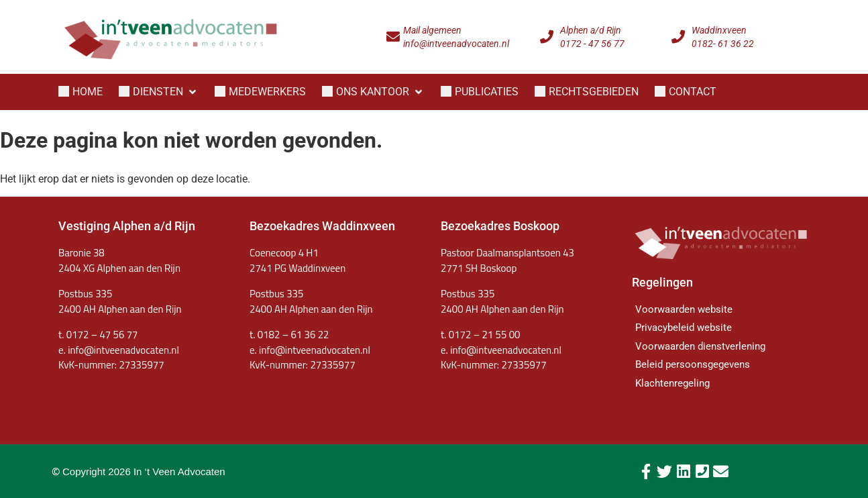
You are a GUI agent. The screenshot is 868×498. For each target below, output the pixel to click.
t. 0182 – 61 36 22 (289, 335)
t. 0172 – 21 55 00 (480, 335)
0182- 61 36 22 (723, 44)
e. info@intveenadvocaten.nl (310, 350)
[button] (159, 92)
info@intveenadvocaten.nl (456, 44)
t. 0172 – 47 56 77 (98, 335)
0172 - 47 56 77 (592, 44)
